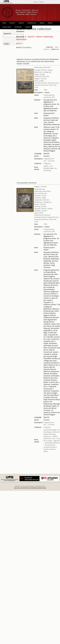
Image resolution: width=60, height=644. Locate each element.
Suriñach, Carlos (40, 196)
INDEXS (42, 23)
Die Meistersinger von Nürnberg (50, 168)
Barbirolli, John (40, 189)
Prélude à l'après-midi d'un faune (50, 449)
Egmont (57, 441)
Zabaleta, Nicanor (41, 211)
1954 (45, 90)
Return (19, 43)
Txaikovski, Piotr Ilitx (42, 76)
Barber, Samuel (40, 204)
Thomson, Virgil (40, 198)
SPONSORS (18, 27)
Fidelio (46, 166)
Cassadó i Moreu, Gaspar (43, 70)
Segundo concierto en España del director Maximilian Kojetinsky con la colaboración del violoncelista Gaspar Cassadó (38, 61)
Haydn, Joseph (39, 74)
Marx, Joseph (39, 81)
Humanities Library (40, 486)
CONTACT (28, 27)
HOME (4, 23)
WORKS (50, 23)
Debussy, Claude (40, 206)
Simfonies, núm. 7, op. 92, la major (52, 440)
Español (41, 2)
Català (35, 2)
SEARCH (21, 23)
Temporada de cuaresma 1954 (49, 96)
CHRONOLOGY (32, 23)
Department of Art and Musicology (24, 486)
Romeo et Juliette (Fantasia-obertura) (52, 434)
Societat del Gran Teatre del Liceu (47, 83)
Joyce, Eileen (39, 213)
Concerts (51, 161)
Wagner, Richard (40, 79)
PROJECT (12, 23)
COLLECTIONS (7, 27)
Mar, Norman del (41, 193)
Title (56, 47)
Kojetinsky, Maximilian (42, 67)
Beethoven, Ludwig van (43, 72)
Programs (47, 163)
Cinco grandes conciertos (26, 183)
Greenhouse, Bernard (42, 215)
